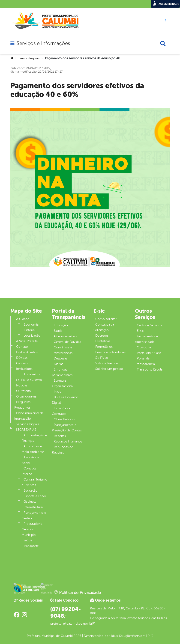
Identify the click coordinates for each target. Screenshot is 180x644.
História (29, 330)
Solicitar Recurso (107, 363)
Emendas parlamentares (62, 372)
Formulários (104, 347)
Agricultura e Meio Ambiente (33, 449)
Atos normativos (66, 336)
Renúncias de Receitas (63, 450)
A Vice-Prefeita (27, 341)
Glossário (23, 363)
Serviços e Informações (43, 43)
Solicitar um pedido (109, 369)
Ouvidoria (144, 347)
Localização (32, 336)
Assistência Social (30, 460)
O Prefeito (24, 391)
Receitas (60, 436)
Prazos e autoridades (110, 352)
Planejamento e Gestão (34, 515)
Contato (22, 347)
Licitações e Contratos (61, 411)
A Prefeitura (32, 374)
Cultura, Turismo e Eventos (34, 482)
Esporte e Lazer (35, 496)
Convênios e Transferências (62, 350)
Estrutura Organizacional (63, 383)
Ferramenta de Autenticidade (147, 339)
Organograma (26, 396)
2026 (77, 636)
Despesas (61, 358)
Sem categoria (29, 58)
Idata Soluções (122, 636)
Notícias (22, 385)
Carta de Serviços (149, 325)
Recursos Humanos (68, 441)
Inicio (58, 392)
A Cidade (23, 319)
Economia (31, 325)
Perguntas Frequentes (22, 405)
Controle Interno (29, 471)
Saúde (28, 540)
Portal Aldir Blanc (149, 353)
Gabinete (30, 502)
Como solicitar (106, 319)
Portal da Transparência (145, 361)
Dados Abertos (27, 352)
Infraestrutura (33, 507)
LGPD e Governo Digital (65, 400)
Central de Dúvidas (67, 342)
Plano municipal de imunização (29, 416)
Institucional (25, 369)
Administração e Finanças (34, 438)
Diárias (58, 364)
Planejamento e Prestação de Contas (67, 428)
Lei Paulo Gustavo (29, 380)
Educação (31, 491)
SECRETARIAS (26, 430)
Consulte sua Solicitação (104, 327)
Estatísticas (103, 341)
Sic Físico (102, 358)
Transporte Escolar (150, 369)
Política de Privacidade (77, 592)
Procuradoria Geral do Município (32, 529)
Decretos (102, 336)
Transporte (31, 546)
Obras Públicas (64, 419)
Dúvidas (22, 358)
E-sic (140, 331)
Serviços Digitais (27, 424)
